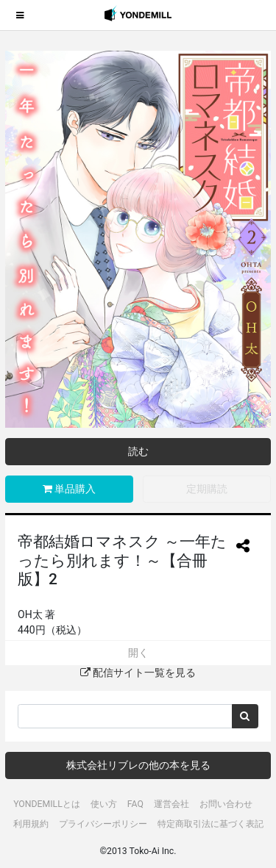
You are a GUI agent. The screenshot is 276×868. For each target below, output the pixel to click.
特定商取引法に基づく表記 (210, 824)
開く (138, 653)
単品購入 (69, 489)
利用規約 (31, 824)
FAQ (135, 804)
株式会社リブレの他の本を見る (138, 765)
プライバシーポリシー (103, 824)
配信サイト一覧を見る (138, 672)
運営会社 (171, 804)
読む (138, 451)
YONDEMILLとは (47, 804)
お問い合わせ (226, 804)
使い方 (104, 804)
